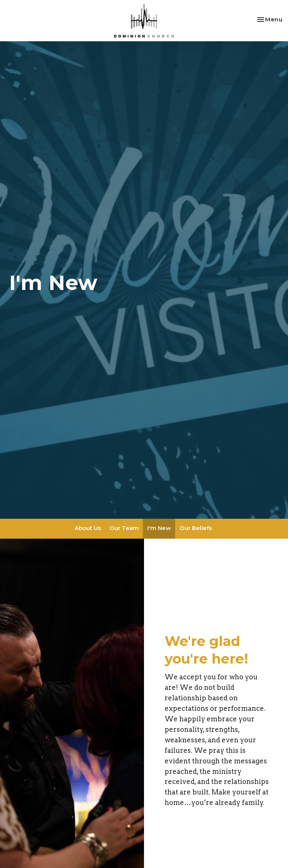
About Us (88, 528)
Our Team (124, 528)
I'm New (159, 528)
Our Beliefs (196, 528)
